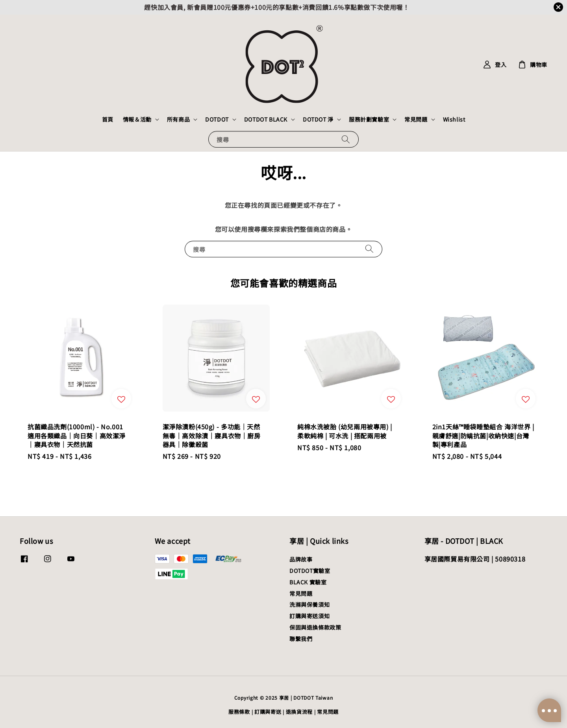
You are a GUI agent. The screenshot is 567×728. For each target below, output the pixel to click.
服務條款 (239, 712)
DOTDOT (217, 119)
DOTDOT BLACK (266, 119)
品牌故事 (301, 559)
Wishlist (454, 119)
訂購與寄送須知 (309, 616)
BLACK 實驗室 (308, 582)
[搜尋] (346, 139)
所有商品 (178, 119)
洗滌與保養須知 (309, 604)
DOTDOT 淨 (318, 119)
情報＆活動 (137, 119)
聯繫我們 (301, 639)
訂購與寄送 (268, 712)
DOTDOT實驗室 (310, 571)
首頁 (108, 119)
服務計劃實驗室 (369, 119)
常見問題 (416, 119)
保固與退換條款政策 (315, 627)
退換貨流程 (299, 712)
